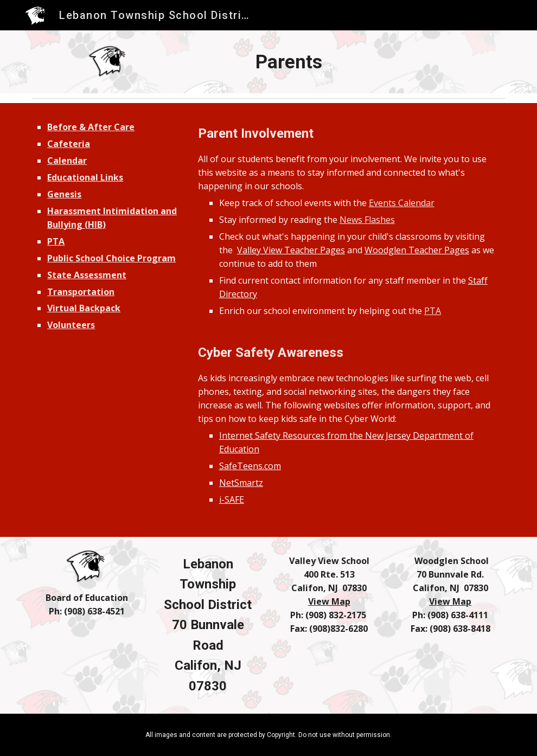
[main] (289, 62)
